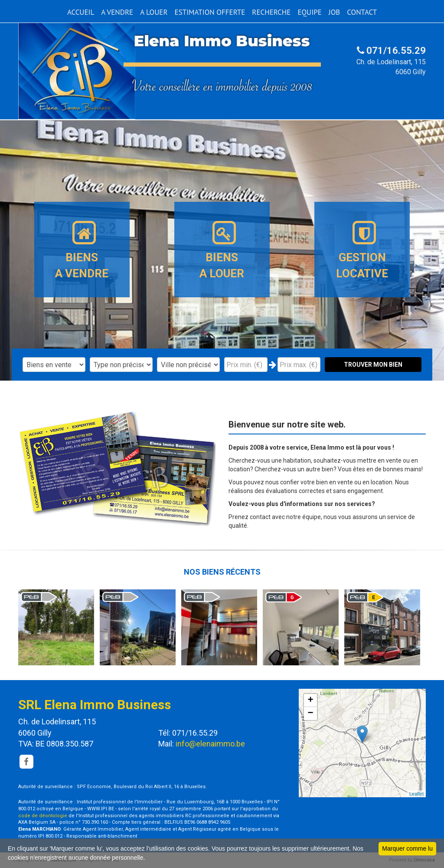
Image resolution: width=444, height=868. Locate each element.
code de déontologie (43, 816)
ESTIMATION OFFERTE (210, 12)
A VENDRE (117, 12)
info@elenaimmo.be (210, 744)
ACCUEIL (81, 12)
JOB (335, 12)
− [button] (311, 713)
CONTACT (362, 12)
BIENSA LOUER (222, 249)
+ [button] (311, 700)
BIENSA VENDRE (82, 249)
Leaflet (416, 794)
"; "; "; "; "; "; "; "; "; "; (188, 365)
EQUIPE (309, 12)
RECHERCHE (271, 12)
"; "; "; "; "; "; (121, 365)
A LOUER (154, 12)
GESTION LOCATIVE (362, 249)
